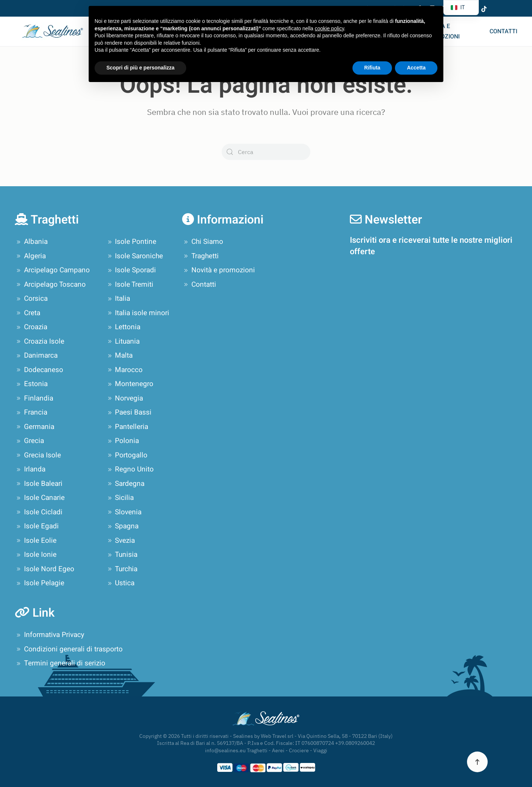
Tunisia (122, 555)
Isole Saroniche (135, 256)
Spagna (122, 526)
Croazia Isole (40, 341)
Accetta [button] (416, 68)
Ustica (120, 583)
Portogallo (127, 455)
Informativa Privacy (50, 635)
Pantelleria (127, 427)
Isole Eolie (36, 541)
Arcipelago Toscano (50, 285)
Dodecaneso (39, 370)
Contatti (503, 31)
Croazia (31, 327)
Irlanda (30, 469)
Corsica (31, 299)
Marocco (125, 370)
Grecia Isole (38, 455)
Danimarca (36, 355)
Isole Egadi (37, 526)
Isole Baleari (39, 484)
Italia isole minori (138, 313)
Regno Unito (130, 469)
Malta (120, 355)
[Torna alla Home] (51, 31)
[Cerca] (266, 152)
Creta (28, 313)
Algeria (30, 256)
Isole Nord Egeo (45, 569)
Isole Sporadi (131, 270)
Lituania (123, 341)
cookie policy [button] (329, 28)
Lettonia (123, 327)
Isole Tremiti (130, 285)
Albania (31, 242)
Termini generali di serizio (60, 663)
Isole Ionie (36, 555)
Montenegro (130, 384)
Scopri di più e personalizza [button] (140, 68)
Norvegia (125, 398)
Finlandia (34, 398)
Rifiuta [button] (372, 68)
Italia (118, 299)
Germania (35, 427)
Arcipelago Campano (52, 270)
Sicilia (120, 498)
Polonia (123, 441)
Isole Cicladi (39, 512)
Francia (31, 412)
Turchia (122, 569)
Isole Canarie (40, 498)
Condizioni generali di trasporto (69, 649)
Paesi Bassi (129, 412)
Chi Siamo (203, 242)
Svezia (121, 541)
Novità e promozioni (442, 31)
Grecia (29, 441)
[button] (477, 762)
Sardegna (125, 484)
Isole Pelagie (40, 583)
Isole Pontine (131, 242)
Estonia (31, 384)
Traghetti (200, 256)
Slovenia (124, 512)
